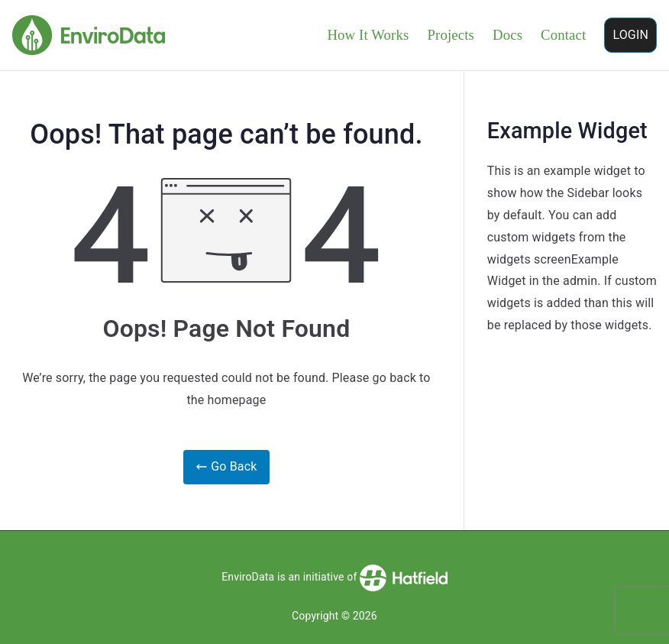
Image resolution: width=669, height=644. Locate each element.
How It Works (368, 35)
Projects (451, 35)
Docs (507, 35)
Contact (563, 35)
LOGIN (630, 35)
